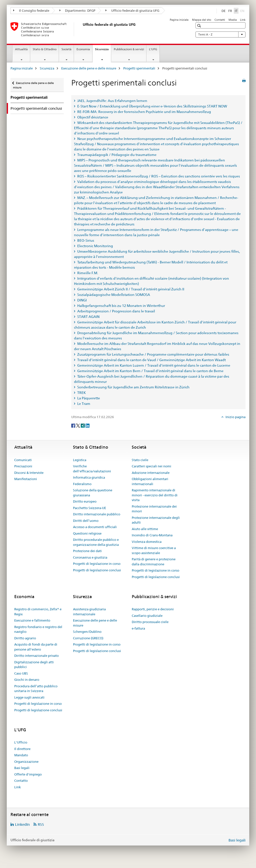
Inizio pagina (235, 417)
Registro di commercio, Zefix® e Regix (38, 612)
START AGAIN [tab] (88, 317)
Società (66, 49)
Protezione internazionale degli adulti (156, 520)
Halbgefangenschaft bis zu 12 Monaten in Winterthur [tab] (121, 306)
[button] (200, 26)
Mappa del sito (202, 20)
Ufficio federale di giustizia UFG (132, 10)
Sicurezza (103, 51)
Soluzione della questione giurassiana (93, 493)
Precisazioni (23, 466)
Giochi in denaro (27, 680)
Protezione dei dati (87, 551)
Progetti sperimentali (139, 68)
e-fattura (138, 628)
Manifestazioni (26, 479)
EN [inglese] (243, 10)
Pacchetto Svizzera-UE (89, 508)
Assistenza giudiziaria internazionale (89, 612)
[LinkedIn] (87, 425)
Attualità (21, 49)
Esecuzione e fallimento (32, 620)
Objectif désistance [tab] (92, 117)
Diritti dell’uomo (86, 521)
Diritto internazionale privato (36, 656)
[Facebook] (74, 425)
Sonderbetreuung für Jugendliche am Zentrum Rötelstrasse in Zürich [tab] (133, 387)
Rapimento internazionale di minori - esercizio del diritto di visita (155, 495)
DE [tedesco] (223, 11)
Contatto (21, 781)
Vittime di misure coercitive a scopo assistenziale (154, 550)
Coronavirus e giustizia (90, 557)
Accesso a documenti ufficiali (95, 527)
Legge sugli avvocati (29, 697)
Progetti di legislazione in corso (97, 564)
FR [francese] (230, 11)
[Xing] (83, 425)
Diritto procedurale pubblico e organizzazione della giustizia (96, 542)
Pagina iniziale (179, 20)
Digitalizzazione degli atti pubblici (34, 665)
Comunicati (23, 460)
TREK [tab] (81, 393)
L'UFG (153, 49)
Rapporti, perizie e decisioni (153, 609)
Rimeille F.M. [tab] (87, 273)
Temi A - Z (220, 34)
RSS (41, 824)
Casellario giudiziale (147, 616)
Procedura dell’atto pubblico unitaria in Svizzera (36, 689)
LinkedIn (22, 824)
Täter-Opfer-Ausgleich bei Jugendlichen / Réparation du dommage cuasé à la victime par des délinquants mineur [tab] (152, 379)
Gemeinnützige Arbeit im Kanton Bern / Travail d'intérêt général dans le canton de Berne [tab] (150, 371)
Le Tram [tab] (83, 404)
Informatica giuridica (89, 477)
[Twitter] (78, 425)
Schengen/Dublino (87, 632)
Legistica (80, 460)
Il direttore (22, 749)
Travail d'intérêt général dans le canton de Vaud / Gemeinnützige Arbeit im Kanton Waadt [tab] (151, 360)
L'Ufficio (21, 742)
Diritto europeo (85, 501)
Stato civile (140, 460)
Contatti (220, 20)
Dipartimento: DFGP (77, 10)
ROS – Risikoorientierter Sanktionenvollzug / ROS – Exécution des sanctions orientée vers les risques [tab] (158, 176)
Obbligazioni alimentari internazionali (150, 481)
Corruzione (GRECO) (88, 638)
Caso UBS (21, 673)
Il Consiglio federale (31, 10)
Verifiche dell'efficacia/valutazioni (92, 469)
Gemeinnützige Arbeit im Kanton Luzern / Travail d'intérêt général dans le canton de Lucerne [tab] (153, 365)
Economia (83, 49)
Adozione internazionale (151, 473)
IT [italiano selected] (236, 11)
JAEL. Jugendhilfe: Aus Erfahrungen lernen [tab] (112, 101)
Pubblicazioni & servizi (129, 49)
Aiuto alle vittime (145, 529)
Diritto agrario (25, 638)
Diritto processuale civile (150, 622)
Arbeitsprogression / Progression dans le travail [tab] (116, 311)
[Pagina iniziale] (82, 29)
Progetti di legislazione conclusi (97, 570)
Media (233, 20)
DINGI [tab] (82, 300)
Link (243, 20)
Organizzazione (26, 762)
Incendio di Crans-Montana (152, 535)
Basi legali (22, 768)
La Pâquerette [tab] (88, 398)
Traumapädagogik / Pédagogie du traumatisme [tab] (116, 155)
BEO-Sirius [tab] (85, 240)
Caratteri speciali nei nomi (151, 466)
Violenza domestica (147, 542)
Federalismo (82, 484)
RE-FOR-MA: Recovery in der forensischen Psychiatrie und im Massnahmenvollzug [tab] (144, 112)
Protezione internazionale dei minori (154, 509)
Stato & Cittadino (45, 49)
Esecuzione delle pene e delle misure (89, 68)
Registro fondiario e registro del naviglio (38, 629)
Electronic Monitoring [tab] (95, 246)
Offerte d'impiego (28, 774)
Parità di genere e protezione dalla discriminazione (154, 562)
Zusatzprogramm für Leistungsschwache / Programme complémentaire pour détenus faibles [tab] (153, 354)
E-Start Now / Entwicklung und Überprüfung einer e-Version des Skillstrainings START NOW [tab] (152, 106)
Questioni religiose (87, 533)
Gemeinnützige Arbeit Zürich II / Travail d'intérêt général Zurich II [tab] (130, 289)
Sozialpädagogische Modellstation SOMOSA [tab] (113, 295)
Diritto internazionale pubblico (97, 514)
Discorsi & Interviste (29, 473)
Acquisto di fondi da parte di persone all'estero (36, 647)
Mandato (21, 755)
